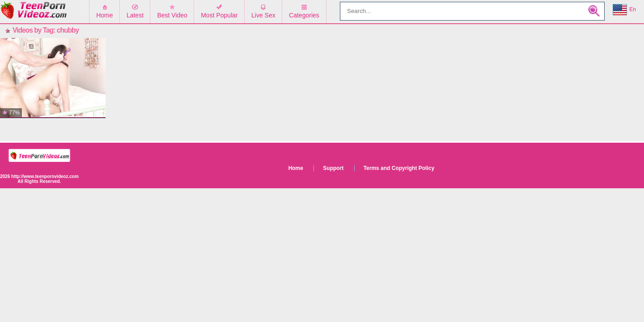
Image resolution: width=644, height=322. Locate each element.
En (624, 10)
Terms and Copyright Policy (399, 168)
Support (333, 168)
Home (104, 15)
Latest (135, 15)
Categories (304, 15)
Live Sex (263, 15)
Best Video (172, 15)
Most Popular (219, 15)
